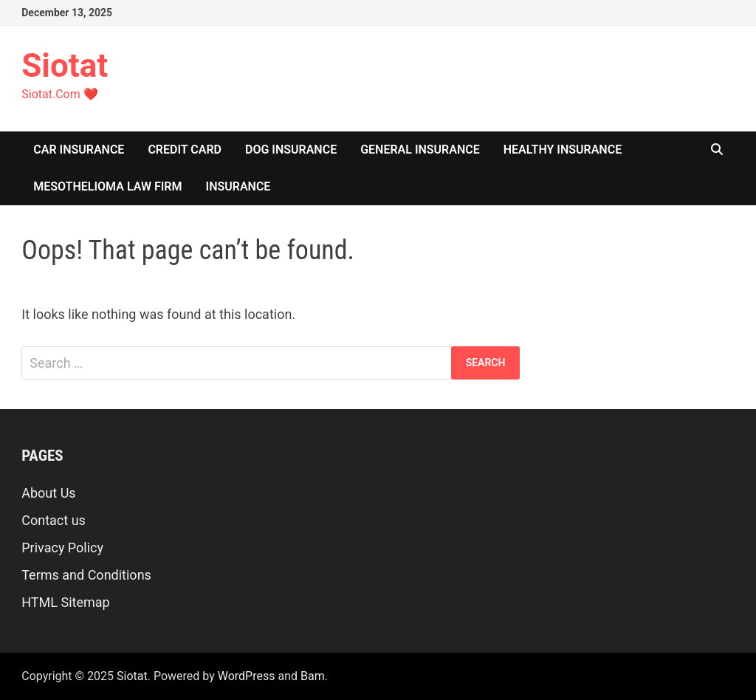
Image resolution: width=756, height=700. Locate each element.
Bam (313, 676)
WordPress (247, 676)
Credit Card (185, 150)
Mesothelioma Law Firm (107, 186)
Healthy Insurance (563, 150)
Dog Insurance (291, 150)
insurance (238, 186)
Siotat (65, 66)
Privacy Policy (62, 548)
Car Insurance (79, 150)
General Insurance (420, 150)
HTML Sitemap (65, 602)
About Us (48, 493)
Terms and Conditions (86, 575)
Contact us (54, 520)
